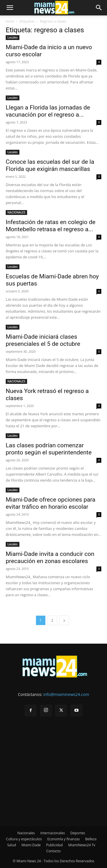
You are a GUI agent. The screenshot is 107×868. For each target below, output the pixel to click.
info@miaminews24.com (66, 694)
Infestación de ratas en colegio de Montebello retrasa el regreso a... (51, 226)
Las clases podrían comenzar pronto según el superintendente (49, 449)
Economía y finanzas (64, 839)
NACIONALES (16, 212)
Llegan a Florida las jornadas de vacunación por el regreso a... (48, 111)
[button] (10, 8)
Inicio (10, 21)
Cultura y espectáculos (24, 839)
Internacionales (53, 833)
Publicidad (54, 845)
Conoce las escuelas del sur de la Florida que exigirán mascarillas (50, 165)
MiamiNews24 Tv (82, 845)
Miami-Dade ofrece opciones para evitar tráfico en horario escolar (51, 503)
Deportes (78, 833)
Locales (13, 37)
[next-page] (64, 620)
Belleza (91, 839)
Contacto (53, 851)
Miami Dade (31, 845)
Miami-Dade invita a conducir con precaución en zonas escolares (50, 557)
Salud (12, 845)
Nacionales (26, 833)
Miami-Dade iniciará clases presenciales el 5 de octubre (43, 340)
